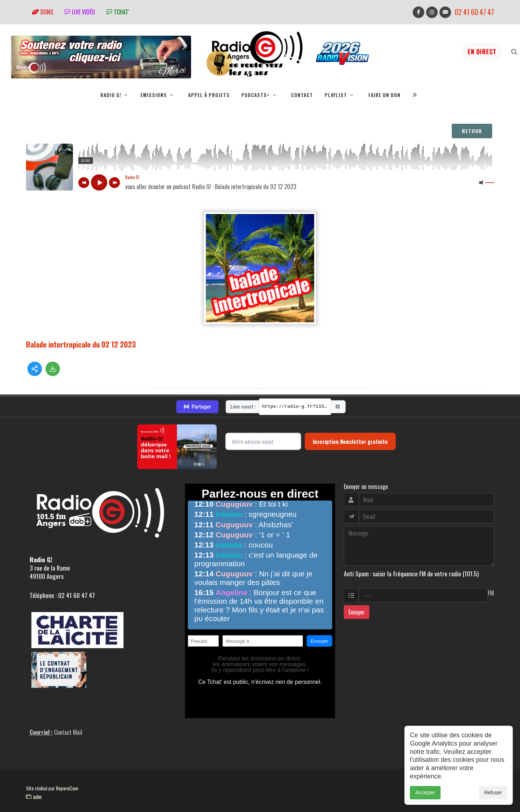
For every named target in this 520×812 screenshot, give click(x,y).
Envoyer (357, 612)
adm (34, 796)
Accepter (425, 793)
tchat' (118, 12)
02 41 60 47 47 (474, 12)
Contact (302, 95)
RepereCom (67, 788)
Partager (197, 407)
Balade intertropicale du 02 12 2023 (81, 344)
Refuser (493, 793)
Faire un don (384, 95)
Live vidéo (80, 12)
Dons (42, 12)
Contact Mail (68, 732)
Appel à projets (209, 95)
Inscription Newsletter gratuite (350, 441)
